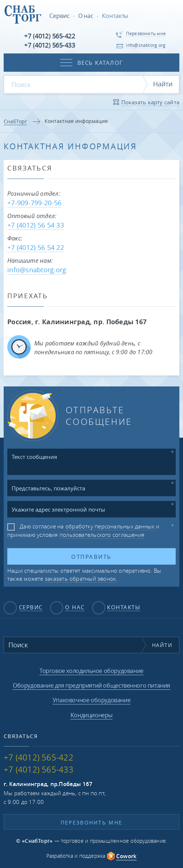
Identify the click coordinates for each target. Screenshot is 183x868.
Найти (163, 84)
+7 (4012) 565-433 (49, 45)
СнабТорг (15, 121)
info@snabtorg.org (37, 270)
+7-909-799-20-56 (34, 203)
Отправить (91, 557)
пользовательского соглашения (102, 535)
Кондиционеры (91, 715)
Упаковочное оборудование (91, 700)
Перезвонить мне (92, 822)
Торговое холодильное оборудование (91, 671)
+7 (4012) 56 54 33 (36, 225)
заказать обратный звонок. (81, 579)
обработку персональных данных (110, 526)
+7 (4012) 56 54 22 (36, 247)
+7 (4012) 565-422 (49, 36)
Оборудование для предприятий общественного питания (91, 685)
